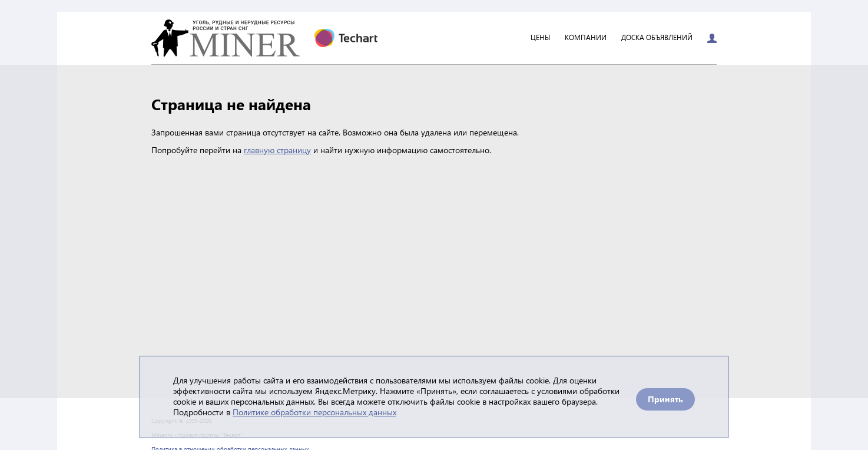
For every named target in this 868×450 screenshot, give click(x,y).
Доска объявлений (657, 38)
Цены (540, 38)
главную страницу (277, 150)
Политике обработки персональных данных (314, 412)
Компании (586, 38)
